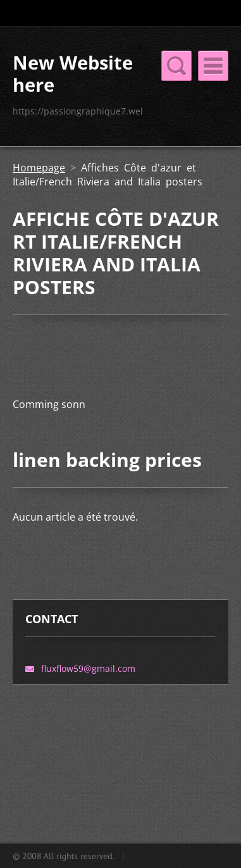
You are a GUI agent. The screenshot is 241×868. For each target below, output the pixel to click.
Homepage (39, 168)
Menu (213, 66)
